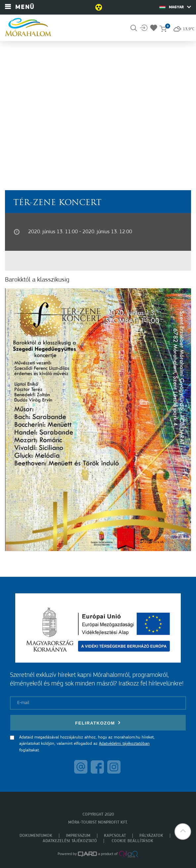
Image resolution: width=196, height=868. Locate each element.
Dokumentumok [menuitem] (36, 836)
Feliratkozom (98, 723)
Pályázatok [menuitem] (151, 836)
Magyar (175, 7)
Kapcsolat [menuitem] (115, 836)
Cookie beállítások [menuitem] (132, 841)
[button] (183, 832)
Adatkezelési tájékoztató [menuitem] (70, 841)
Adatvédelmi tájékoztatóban (124, 744)
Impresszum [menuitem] (78, 836)
